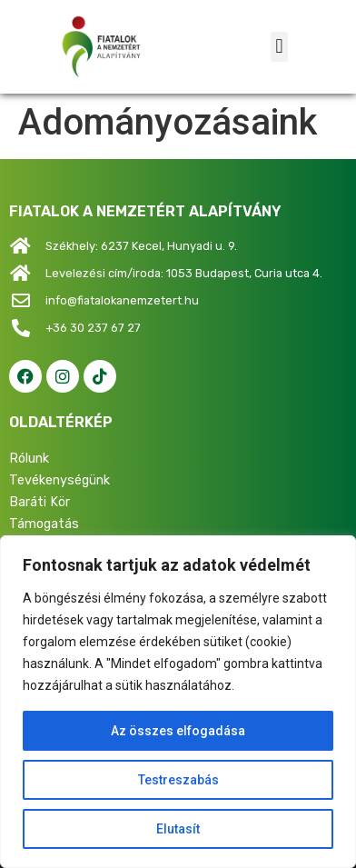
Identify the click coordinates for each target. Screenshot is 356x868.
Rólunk (29, 459)
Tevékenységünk (59, 480)
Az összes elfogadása (178, 731)
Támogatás (44, 524)
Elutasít (178, 829)
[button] (279, 47)
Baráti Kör (40, 502)
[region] (178, 702)
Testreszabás (178, 780)
